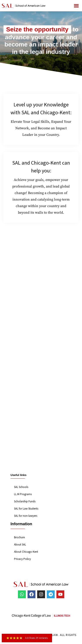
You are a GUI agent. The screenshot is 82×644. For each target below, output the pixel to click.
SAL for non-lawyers (26, 516)
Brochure (19, 537)
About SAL (20, 545)
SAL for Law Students (26, 509)
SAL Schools (21, 487)
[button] (76, 6)
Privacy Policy (22, 559)
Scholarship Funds (25, 501)
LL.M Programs (23, 494)
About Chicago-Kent (26, 552)
